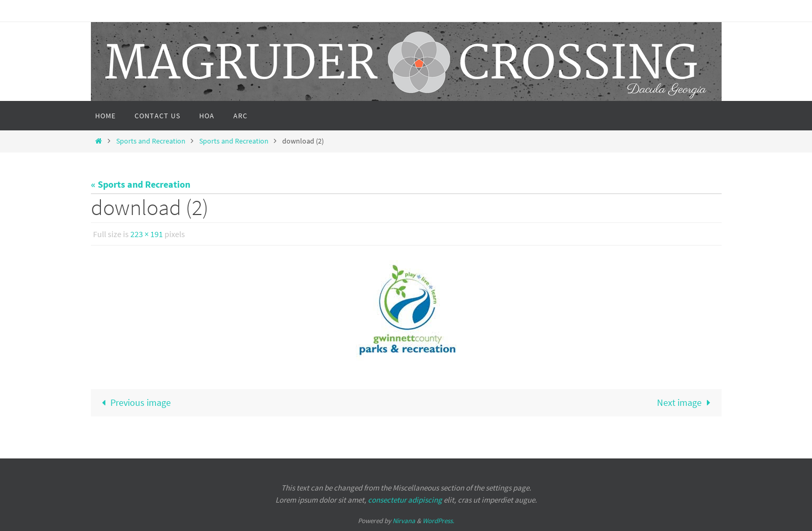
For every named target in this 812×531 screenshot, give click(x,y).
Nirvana (404, 521)
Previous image (134, 402)
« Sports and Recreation (141, 184)
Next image (686, 402)
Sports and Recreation (151, 141)
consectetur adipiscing (405, 500)
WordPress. (438, 521)
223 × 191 (147, 234)
